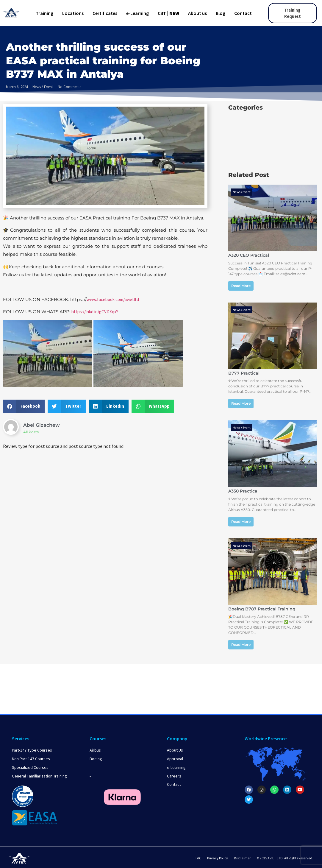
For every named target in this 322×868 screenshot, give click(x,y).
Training (44, 13)
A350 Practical (243, 491)
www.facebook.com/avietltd (113, 299)
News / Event (43, 87)
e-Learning (137, 13)
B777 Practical (244, 373)
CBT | (168, 13)
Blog (221, 13)
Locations (73, 13)
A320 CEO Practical (249, 255)
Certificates (105, 13)
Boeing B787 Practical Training (262, 609)
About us (197, 13)
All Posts (31, 432)
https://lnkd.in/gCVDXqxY (95, 312)
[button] (24, 406)
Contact (243, 13)
